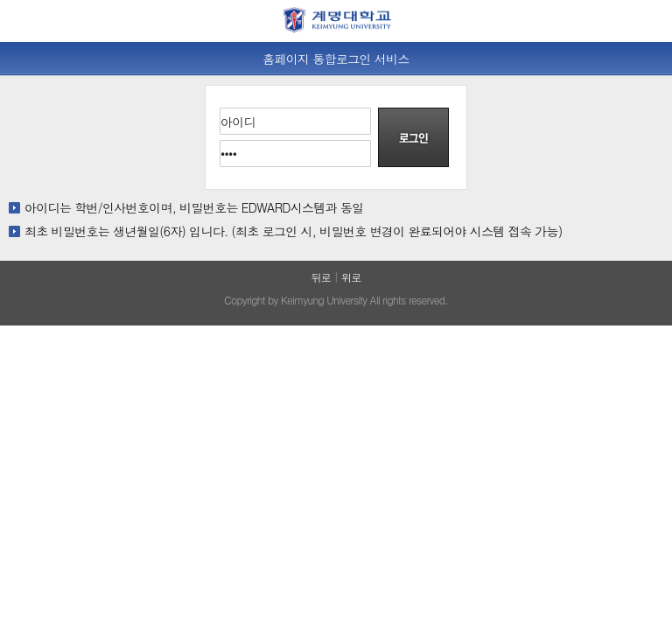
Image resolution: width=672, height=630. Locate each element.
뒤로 (321, 277)
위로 (351, 277)
